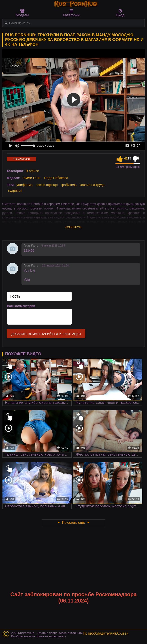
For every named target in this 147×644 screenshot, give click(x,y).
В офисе (32, 171)
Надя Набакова (56, 178)
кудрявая (15, 191)
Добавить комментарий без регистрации (46, 334)
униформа (25, 185)
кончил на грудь (92, 185)
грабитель (69, 185)
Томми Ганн (31, 178)
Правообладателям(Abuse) (105, 633)
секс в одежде (47, 185)
